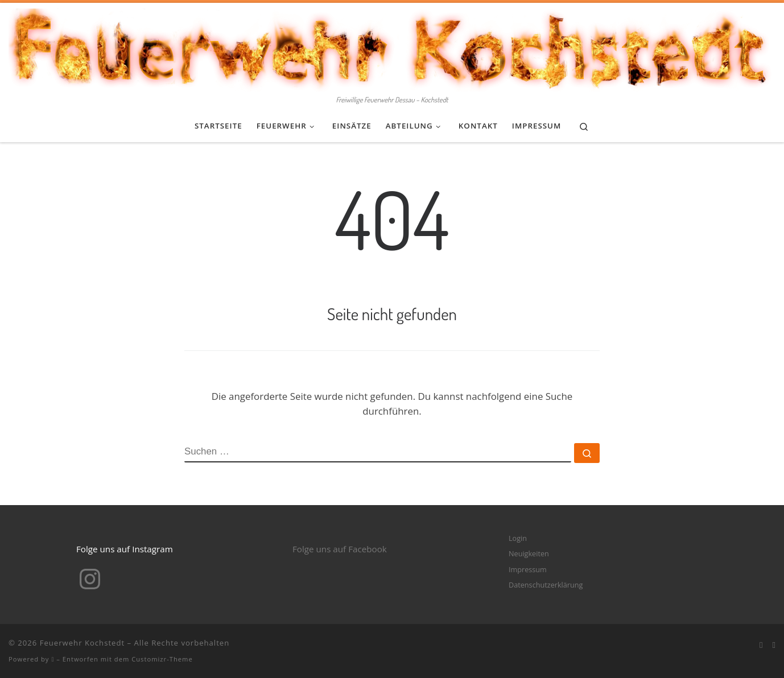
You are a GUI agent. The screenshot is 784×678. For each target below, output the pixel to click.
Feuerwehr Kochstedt (82, 643)
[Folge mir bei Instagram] (774, 645)
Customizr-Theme (162, 659)
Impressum (528, 569)
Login (518, 538)
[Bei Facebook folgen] (761, 645)
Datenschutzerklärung (546, 585)
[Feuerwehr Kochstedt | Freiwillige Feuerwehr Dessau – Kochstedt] (392, 47)
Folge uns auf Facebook (340, 549)
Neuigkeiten (529, 553)
